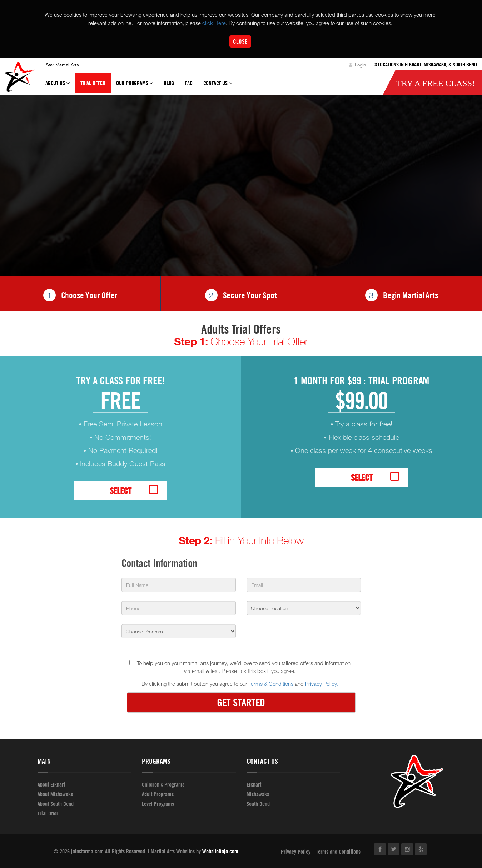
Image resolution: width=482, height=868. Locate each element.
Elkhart (254, 784)
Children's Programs (163, 784)
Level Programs (158, 804)
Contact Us (218, 86)
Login (357, 65)
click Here (214, 23)
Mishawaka (258, 794)
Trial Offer (93, 83)
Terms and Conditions (338, 852)
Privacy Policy (296, 852)
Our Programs (135, 86)
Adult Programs (158, 794)
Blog (169, 83)
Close (240, 41)
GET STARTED (241, 702)
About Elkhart (51, 784)
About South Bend (56, 804)
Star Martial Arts (62, 65)
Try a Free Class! (436, 84)
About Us (58, 86)
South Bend (258, 804)
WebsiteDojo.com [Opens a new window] (220, 851)
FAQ (188, 83)
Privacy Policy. (322, 684)
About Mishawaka (55, 794)
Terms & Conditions (271, 684)
